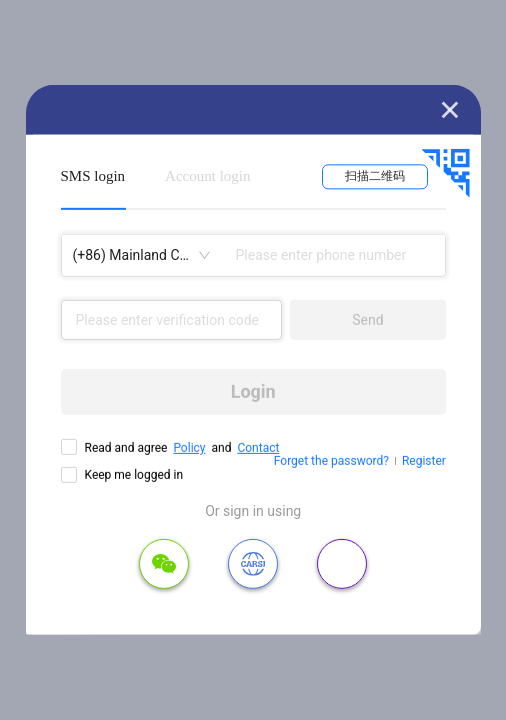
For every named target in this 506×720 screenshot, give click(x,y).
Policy (189, 448)
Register (424, 461)
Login (253, 391)
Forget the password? (331, 461)
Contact (258, 448)
